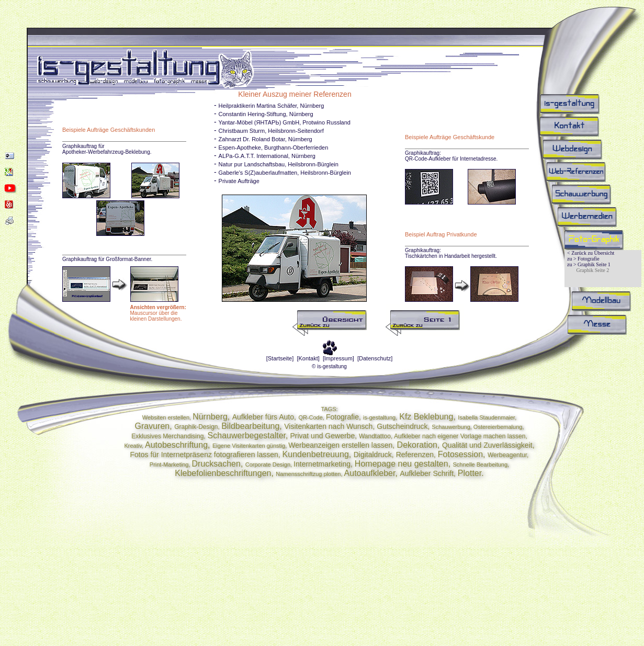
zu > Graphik (581, 264)
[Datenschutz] (375, 358)
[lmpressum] (338, 358)
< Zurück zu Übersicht (591, 253)
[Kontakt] (308, 358)
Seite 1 (603, 264)
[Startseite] (280, 358)
